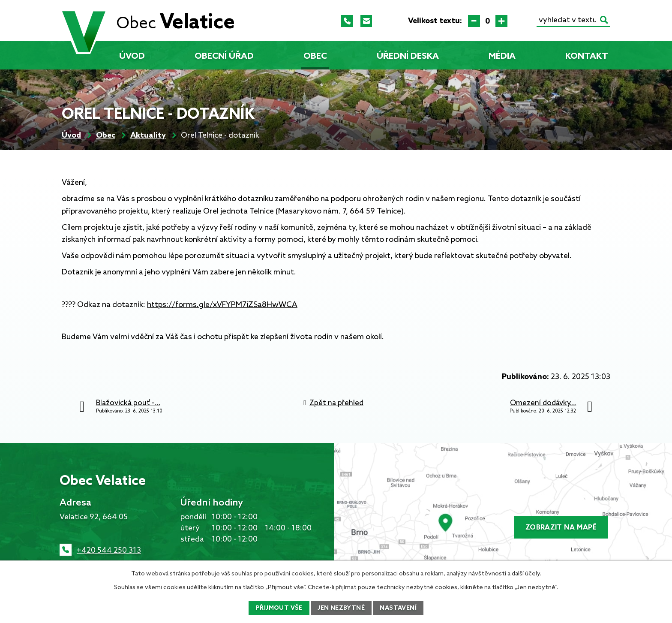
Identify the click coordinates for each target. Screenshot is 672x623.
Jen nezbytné (341, 608)
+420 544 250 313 (109, 551)
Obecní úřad (224, 57)
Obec (315, 57)
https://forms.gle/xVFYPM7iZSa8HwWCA (222, 305)
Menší (474, 21)
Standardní (488, 21)
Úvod (132, 57)
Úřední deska (408, 57)
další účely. (526, 574)
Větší (501, 21)
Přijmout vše (279, 608)
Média (502, 57)
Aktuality (148, 135)
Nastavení (398, 608)
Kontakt (587, 57)
